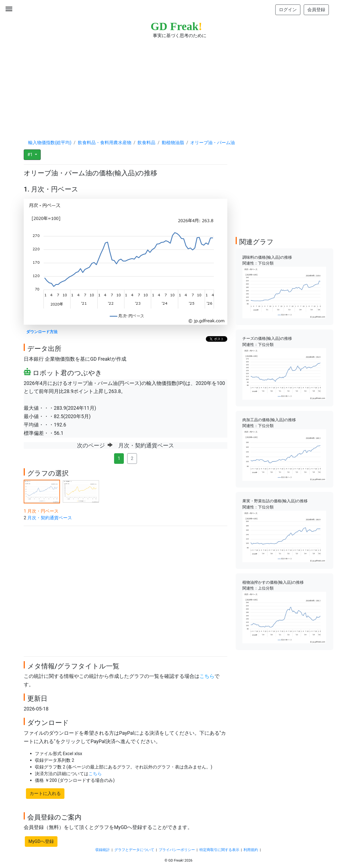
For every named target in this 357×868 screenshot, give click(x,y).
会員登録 (316, 10)
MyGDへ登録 (41, 841)
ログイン (288, 10)
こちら (207, 676)
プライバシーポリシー (177, 850)
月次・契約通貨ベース (50, 518)
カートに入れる (45, 793)
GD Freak (176, 26)
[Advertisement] (178, 84)
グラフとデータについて (134, 850)
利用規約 (251, 850)
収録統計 (103, 850)
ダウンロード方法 (42, 332)
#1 (31, 155)
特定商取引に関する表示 (219, 850)
